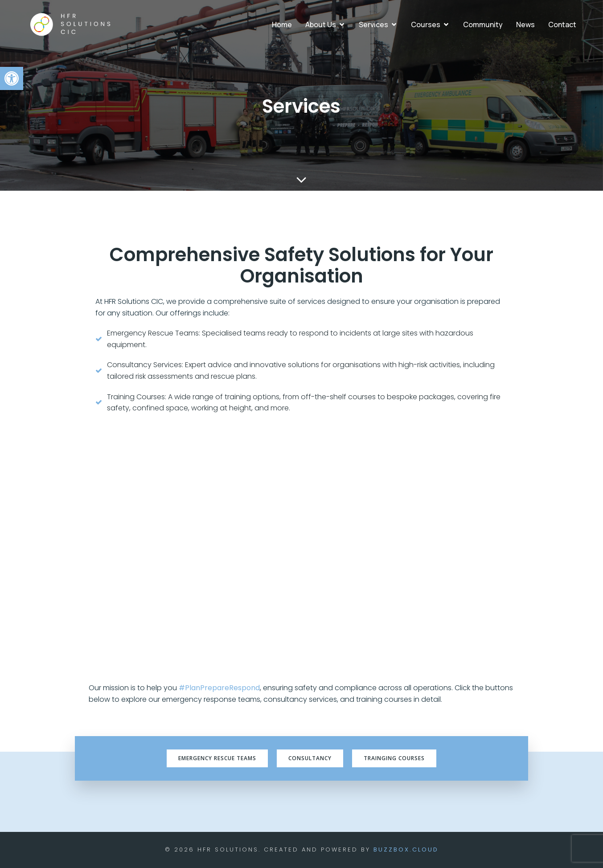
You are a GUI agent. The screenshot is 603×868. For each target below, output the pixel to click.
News (525, 25)
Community (483, 25)
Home (282, 25)
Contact (562, 25)
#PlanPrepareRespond (219, 688)
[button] (12, 78)
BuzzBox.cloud (406, 850)
